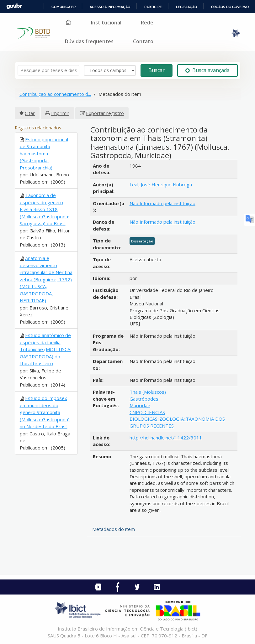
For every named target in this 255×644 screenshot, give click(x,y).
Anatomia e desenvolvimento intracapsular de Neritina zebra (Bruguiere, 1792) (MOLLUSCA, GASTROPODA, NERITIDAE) (46, 279)
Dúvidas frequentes (89, 41)
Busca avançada (207, 70)
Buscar (157, 70)
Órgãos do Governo (230, 7)
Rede (147, 23)
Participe (153, 7)
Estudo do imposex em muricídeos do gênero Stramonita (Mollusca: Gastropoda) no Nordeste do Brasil (45, 412)
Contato (143, 41)
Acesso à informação (110, 7)
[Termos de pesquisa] (48, 70)
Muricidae (140, 405)
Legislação (186, 7)
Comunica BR (64, 7)
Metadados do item (114, 529)
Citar (30, 113)
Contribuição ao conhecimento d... (55, 94)
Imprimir (60, 113)
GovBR (14, 6)
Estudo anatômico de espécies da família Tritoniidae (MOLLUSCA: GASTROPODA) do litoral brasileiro (45, 349)
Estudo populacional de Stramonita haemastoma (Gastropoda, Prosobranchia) (44, 153)
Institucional (106, 23)
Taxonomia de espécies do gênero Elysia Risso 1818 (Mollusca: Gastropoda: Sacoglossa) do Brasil (44, 209)
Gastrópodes (144, 399)
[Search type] (110, 70)
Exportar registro (105, 113)
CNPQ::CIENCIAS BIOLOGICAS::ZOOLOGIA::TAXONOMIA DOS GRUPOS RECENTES (177, 419)
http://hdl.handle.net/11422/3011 (166, 438)
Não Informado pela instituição (162, 203)
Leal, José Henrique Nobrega (161, 184)
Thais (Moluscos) (148, 392)
